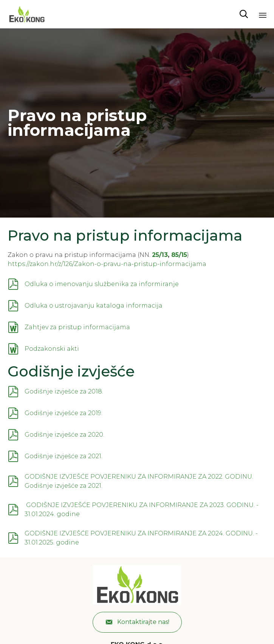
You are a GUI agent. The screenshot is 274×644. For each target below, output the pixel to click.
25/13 (160, 255)
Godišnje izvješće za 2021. (63, 456)
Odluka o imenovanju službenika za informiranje (102, 284)
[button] (137, 622)
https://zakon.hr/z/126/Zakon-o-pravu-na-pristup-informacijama (107, 264)
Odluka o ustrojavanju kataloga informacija (94, 306)
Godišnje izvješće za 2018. (64, 391)
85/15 (179, 255)
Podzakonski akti (52, 349)
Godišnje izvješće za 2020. (64, 435)
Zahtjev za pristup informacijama (77, 327)
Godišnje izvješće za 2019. (63, 413)
